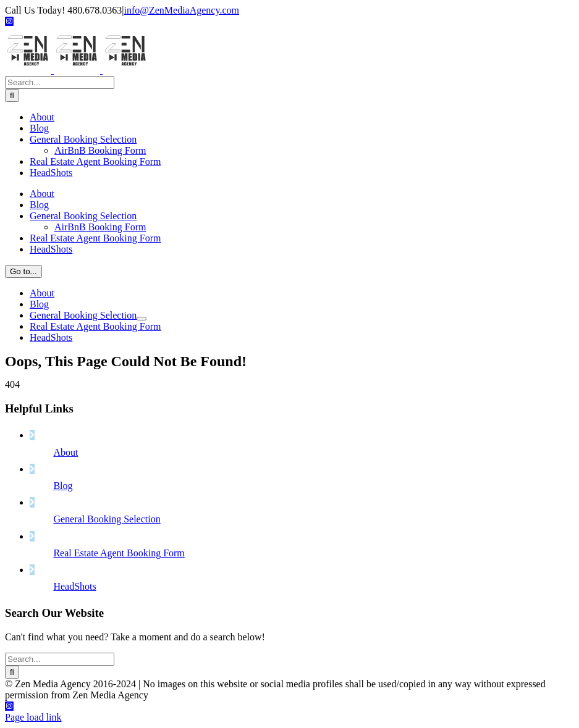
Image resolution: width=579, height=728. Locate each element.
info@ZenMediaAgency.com (181, 10)
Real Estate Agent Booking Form (119, 616)
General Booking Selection (107, 582)
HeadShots (74, 649)
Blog (63, 549)
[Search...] (60, 274)
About (66, 515)
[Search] (12, 287)
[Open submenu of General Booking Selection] (142, 510)
